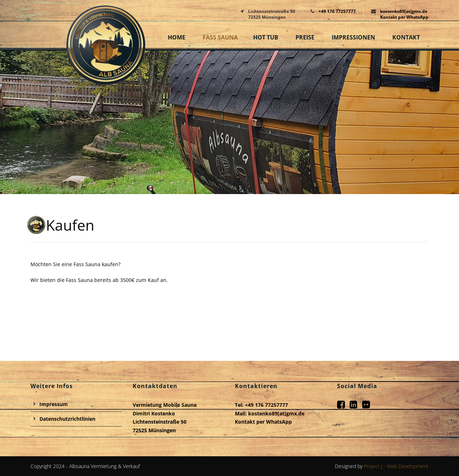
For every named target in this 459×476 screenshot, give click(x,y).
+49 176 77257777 (337, 11)
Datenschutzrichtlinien (67, 419)
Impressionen (353, 37)
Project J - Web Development (396, 466)
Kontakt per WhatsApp (404, 17)
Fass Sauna (220, 37)
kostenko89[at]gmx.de (404, 11)
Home (177, 37)
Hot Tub (266, 37)
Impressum (54, 404)
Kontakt (406, 37)
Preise (305, 37)
